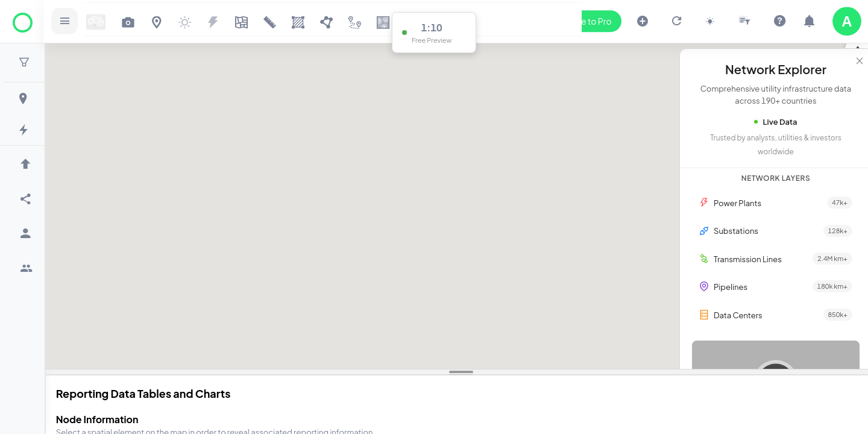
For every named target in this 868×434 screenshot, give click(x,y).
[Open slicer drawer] (744, 21)
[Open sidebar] (69, 21)
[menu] (24, 239)
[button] (26, 63)
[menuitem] (26, 98)
